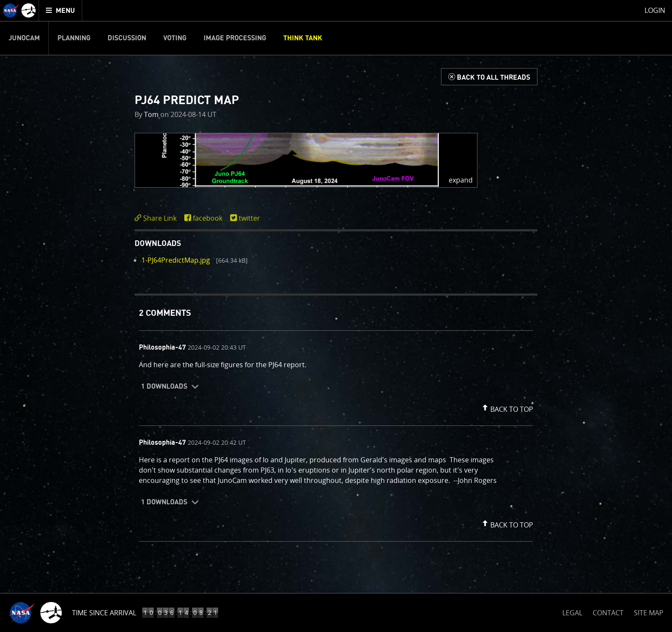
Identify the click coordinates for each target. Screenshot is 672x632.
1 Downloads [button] (164, 386)
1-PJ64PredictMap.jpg (176, 260)
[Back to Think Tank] (489, 77)
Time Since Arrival (104, 613)
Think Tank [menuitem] (303, 38)
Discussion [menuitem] (127, 38)
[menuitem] (61, 10)
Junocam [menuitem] (24, 38)
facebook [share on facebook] (208, 218)
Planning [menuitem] (74, 38)
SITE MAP (649, 613)
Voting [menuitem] (175, 38)
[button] (306, 160)
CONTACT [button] (608, 613)
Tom (151, 114)
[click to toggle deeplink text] (157, 218)
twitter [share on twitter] (249, 218)
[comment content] (336, 366)
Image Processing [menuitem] (235, 38)
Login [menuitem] (655, 10)
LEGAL (572, 611)
